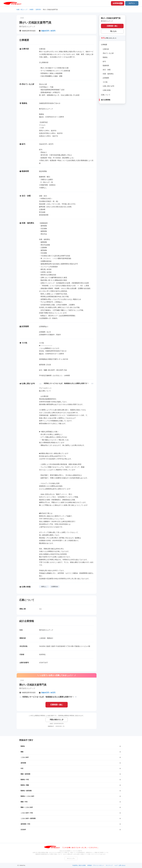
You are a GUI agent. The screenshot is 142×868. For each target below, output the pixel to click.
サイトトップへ (71, 859)
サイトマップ (109, 865)
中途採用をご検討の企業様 (79, 865)
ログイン (132, 3)
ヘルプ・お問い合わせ (120, 865)
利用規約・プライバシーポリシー (96, 865)
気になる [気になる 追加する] (113, 31)
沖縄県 (31, 10)
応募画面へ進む (57, 705)
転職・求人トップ (22, 10)
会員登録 (118, 3)
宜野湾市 (38, 10)
